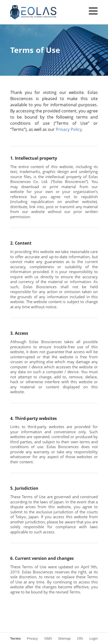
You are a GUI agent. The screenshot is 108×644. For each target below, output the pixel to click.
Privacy (32, 638)
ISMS (48, 638)
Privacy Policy (69, 129)
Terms (15, 638)
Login (94, 638)
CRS (80, 638)
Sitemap (64, 638)
